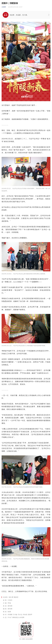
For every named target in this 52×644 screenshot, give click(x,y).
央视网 (4, 7)
